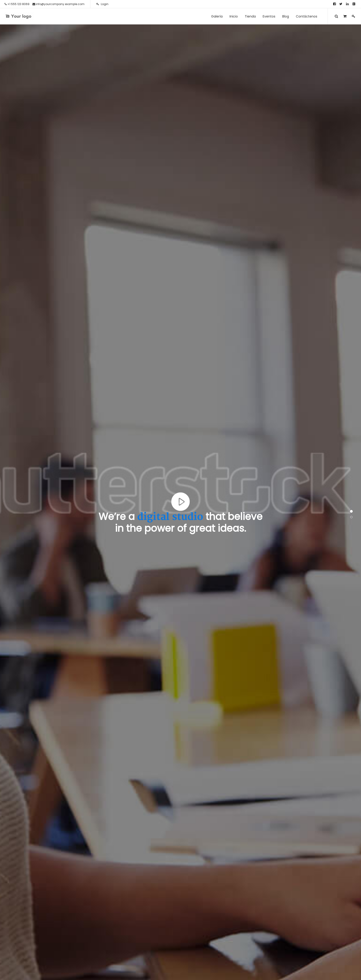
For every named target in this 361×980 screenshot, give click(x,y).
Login (102, 4)
